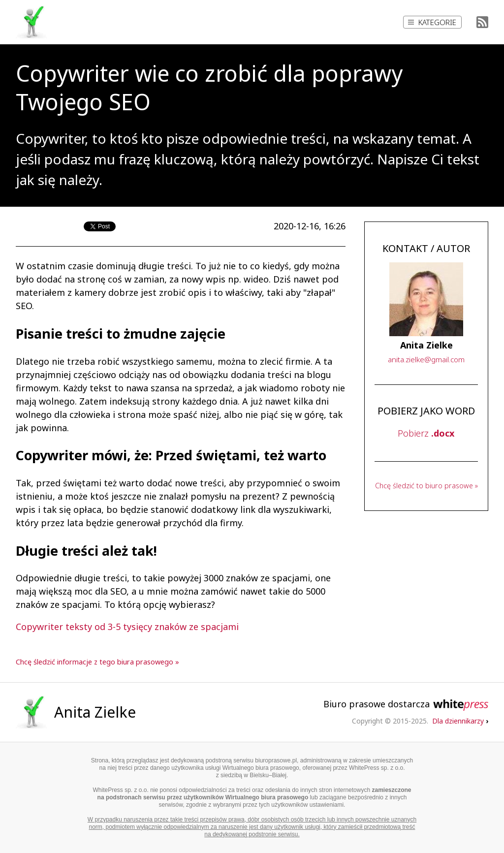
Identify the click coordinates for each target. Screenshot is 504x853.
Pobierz (426, 433)
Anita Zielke (95, 712)
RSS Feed (482, 22)
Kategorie (432, 22)
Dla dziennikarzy (460, 721)
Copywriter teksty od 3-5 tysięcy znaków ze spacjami (127, 627)
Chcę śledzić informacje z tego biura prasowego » (97, 662)
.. (426, 359)
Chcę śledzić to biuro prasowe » (426, 486)
